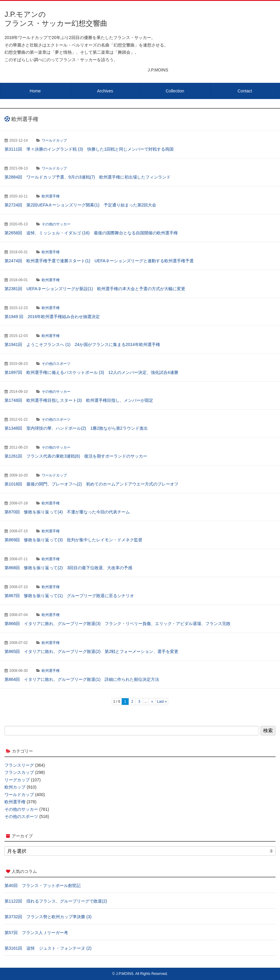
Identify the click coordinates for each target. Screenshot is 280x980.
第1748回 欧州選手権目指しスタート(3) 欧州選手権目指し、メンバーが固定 (79, 400)
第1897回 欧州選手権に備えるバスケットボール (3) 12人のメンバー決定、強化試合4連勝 (91, 372)
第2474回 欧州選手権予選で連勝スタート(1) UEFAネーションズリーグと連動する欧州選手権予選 (99, 261)
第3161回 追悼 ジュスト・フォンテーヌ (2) (48, 948)
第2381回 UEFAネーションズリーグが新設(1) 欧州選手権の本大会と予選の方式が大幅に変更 (95, 289)
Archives (105, 91)
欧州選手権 (51, 196)
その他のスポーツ (56, 364)
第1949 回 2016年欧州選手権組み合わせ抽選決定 (52, 317)
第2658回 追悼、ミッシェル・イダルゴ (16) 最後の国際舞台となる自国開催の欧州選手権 (91, 233)
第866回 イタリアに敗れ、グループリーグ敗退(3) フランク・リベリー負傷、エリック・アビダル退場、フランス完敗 (118, 624)
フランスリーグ (19, 765)
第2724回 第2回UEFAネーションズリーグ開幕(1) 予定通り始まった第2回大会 (80, 205)
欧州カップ (15, 787)
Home (35, 91)
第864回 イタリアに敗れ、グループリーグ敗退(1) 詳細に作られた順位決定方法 (82, 679)
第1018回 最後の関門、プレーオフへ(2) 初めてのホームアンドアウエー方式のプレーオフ (91, 484)
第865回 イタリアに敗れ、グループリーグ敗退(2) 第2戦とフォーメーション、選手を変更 (91, 651)
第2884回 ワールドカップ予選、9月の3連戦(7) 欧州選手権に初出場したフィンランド (88, 177)
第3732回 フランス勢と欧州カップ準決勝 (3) (48, 917)
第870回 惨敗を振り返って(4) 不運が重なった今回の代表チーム (67, 512)
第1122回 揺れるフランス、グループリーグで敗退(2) (56, 901)
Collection (175, 91)
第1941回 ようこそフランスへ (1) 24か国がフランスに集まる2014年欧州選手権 (82, 344)
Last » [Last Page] (162, 702)
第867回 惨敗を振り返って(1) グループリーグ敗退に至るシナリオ (69, 596)
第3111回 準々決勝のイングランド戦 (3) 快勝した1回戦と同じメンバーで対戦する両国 (89, 149)
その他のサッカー (56, 224)
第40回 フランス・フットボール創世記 (43, 885)
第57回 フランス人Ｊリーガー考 (36, 933)
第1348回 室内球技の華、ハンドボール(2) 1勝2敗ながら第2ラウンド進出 (76, 428)
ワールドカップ (54, 140)
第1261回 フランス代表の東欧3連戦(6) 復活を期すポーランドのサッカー (76, 456)
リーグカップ (17, 780)
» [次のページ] (152, 702)
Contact (245, 91)
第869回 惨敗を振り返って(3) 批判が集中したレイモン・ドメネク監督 (73, 540)
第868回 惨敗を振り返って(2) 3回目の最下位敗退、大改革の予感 (68, 568)
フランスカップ (19, 772)
